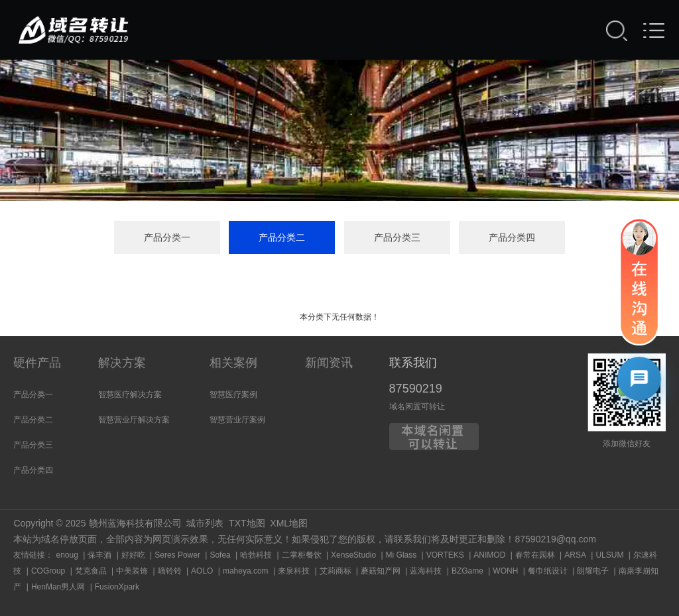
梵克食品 (91, 571)
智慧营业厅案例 (237, 420)
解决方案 (122, 363)
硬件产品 (37, 363)
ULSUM (609, 555)
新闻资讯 (329, 363)
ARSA (575, 555)
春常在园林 (535, 555)
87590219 (416, 389)
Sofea (220, 555)
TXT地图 (247, 523)
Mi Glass (401, 555)
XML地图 (289, 523)
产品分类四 (512, 237)
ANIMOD (489, 555)
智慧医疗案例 (233, 395)
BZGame (467, 571)
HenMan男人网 (58, 587)
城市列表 (205, 523)
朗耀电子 (593, 571)
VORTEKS (445, 555)
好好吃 (133, 555)
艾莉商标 (336, 571)
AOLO (202, 571)
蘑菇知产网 (381, 571)
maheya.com (246, 571)
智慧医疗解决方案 (130, 395)
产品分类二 (282, 237)
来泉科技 (294, 571)
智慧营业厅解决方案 (134, 420)
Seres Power (177, 555)
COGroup (48, 571)
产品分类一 (167, 237)
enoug (67, 555)
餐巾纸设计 (548, 571)
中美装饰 (132, 571)
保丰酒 (99, 555)
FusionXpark (117, 587)
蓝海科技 (426, 571)
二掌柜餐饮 (302, 555)
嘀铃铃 (170, 571)
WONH (505, 571)
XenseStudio (353, 555)
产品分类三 (397, 237)
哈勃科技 (256, 555)
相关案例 (233, 363)
